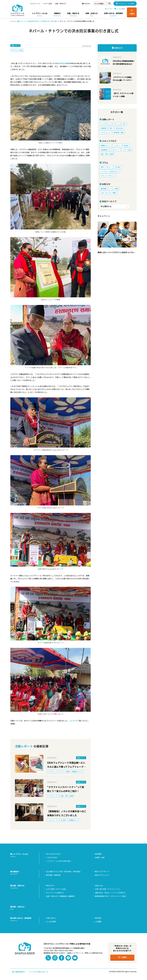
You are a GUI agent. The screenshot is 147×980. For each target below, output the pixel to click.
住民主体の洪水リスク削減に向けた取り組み (43, 21)
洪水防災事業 (63, 63)
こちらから (73, 721)
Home (12, 21)
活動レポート (21, 21)
